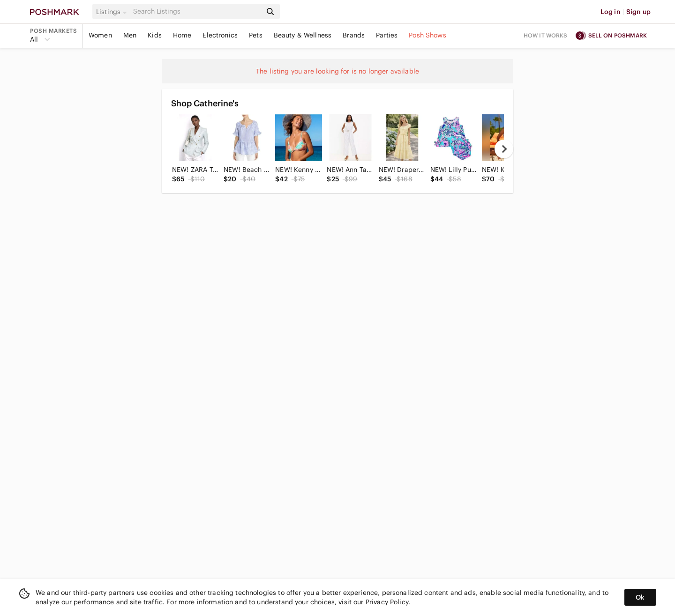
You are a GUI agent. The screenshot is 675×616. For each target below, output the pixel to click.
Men (130, 35)
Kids (155, 35)
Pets (256, 35)
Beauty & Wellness (303, 35)
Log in (611, 12)
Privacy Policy (387, 602)
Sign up (638, 12)
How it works (546, 35)
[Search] (196, 11)
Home (182, 35)
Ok (640, 597)
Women (100, 35)
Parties (387, 35)
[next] (504, 149)
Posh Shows (427, 35)
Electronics (220, 35)
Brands (354, 35)
